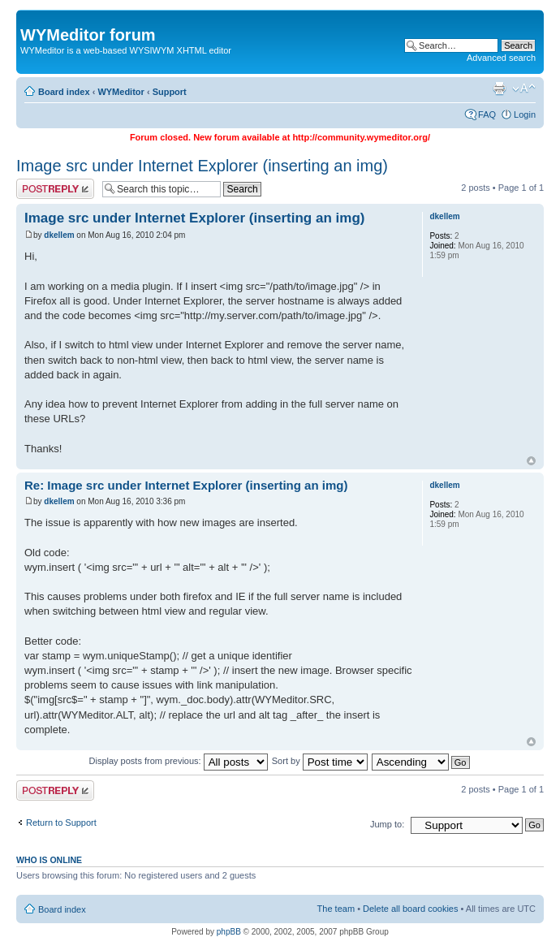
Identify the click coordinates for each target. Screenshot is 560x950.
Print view (499, 89)
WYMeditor (121, 92)
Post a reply (55, 189)
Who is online (49, 860)
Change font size (524, 89)
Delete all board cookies (410, 909)
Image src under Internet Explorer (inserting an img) (202, 166)
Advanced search (501, 58)
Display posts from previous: (179, 761)
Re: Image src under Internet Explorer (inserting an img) (186, 485)
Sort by (320, 761)
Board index (64, 92)
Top (531, 461)
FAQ (487, 114)
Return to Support (61, 823)
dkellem (59, 235)
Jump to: (387, 824)
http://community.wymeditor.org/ (361, 137)
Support (170, 92)
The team (336, 909)
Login (525, 114)
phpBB (229, 932)
